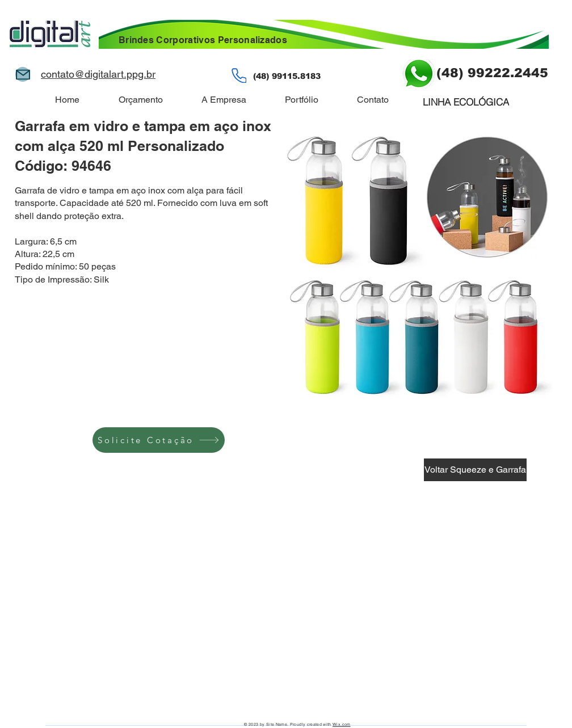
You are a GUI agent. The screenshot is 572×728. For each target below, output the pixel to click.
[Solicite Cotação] (159, 440)
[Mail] (23, 74)
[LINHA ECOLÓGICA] (466, 102)
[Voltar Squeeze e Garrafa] (475, 470)
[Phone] (239, 75)
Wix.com (341, 724)
